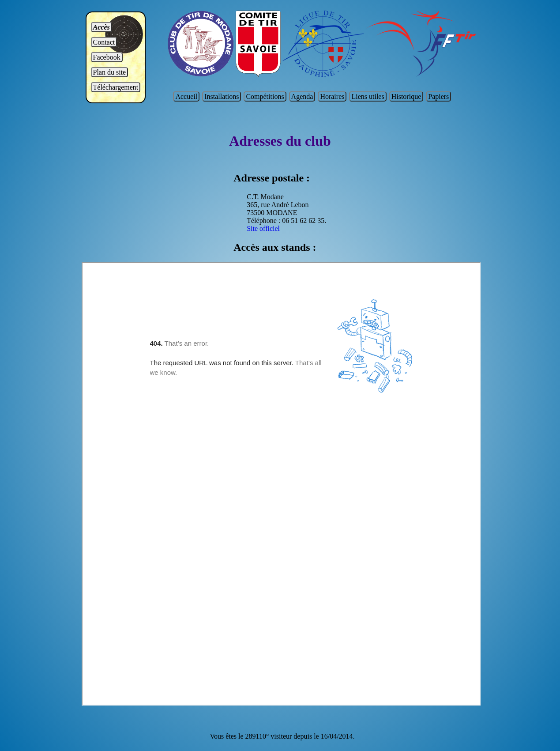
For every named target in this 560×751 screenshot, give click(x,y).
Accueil (186, 96)
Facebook (107, 57)
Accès (101, 27)
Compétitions (265, 96)
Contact (104, 42)
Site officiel (263, 228)
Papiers (438, 96)
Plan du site (110, 72)
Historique (406, 96)
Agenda (302, 96)
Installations (222, 96)
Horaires (332, 96)
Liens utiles (368, 96)
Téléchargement (116, 87)
